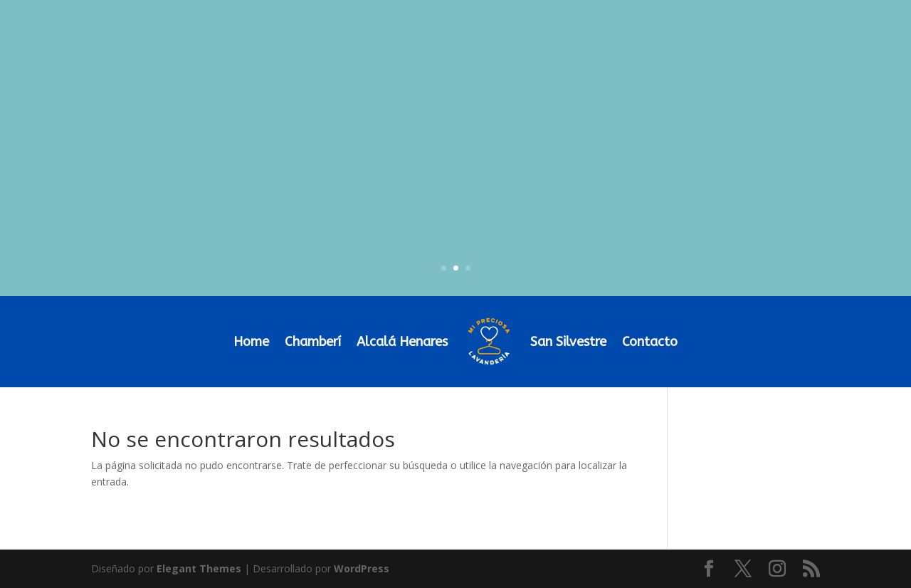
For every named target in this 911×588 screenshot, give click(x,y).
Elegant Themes (199, 568)
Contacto (650, 342)
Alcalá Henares (402, 342)
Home (251, 342)
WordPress (362, 568)
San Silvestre (568, 342)
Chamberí (313, 342)
